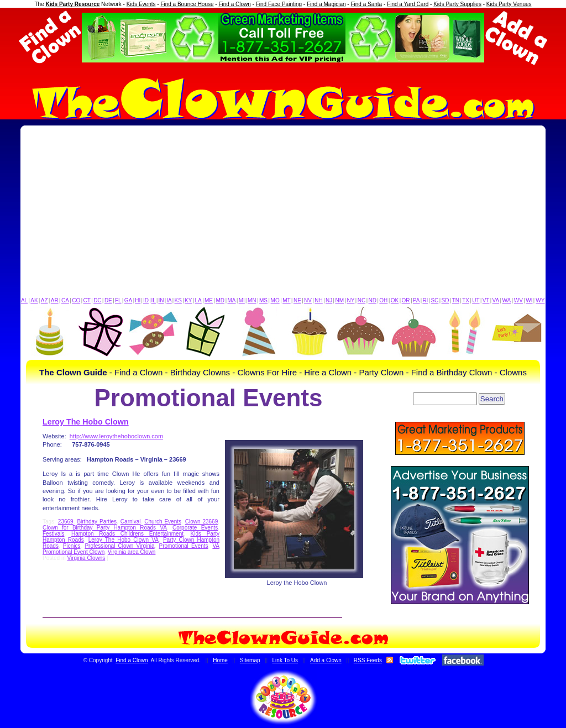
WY (540, 300)
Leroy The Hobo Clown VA (124, 540)
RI (425, 300)
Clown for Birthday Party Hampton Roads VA (105, 528)
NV (308, 300)
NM (340, 300)
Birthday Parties (97, 522)
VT (486, 300)
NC (361, 300)
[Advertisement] (283, 214)
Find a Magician (326, 4)
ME (209, 300)
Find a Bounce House (187, 4)
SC (434, 300)
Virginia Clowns (86, 558)
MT (286, 300)
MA (232, 300)
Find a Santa (366, 4)
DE (108, 300)
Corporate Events (195, 528)
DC (97, 300)
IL (154, 300)
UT (476, 300)
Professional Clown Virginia (119, 546)
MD (221, 300)
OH (383, 300)
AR (55, 300)
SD (446, 300)
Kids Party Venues (509, 4)
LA (198, 300)
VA (496, 300)
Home (220, 660)
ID (146, 300)
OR (406, 300)
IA (169, 300)
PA (416, 300)
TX (466, 300)
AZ (44, 300)
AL (24, 300)
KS (178, 300)
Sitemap (250, 660)
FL (118, 300)
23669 (66, 522)
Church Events (163, 522)
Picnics (72, 546)
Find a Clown (234, 4)
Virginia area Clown (132, 552)
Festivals (53, 534)
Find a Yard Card (408, 4)
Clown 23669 (202, 522)
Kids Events (141, 4)
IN (161, 300)
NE (297, 300)
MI (242, 300)
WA (507, 300)
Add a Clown (326, 660)
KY (188, 300)
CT (87, 300)
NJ (329, 300)
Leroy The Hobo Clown (86, 422)
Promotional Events (183, 546)
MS (263, 300)
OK (395, 300)
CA (65, 300)
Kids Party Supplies (457, 4)
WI (529, 300)
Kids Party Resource (73, 4)
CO (76, 300)
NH (318, 300)
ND (373, 300)
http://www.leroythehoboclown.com (116, 436)
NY (350, 300)
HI (138, 300)
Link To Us (285, 660)
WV (518, 300)
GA (128, 300)
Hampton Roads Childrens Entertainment (127, 534)
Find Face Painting (279, 4)
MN (252, 300)
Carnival (131, 522)
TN (456, 300)
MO (275, 300)
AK (34, 300)
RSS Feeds (368, 660)
